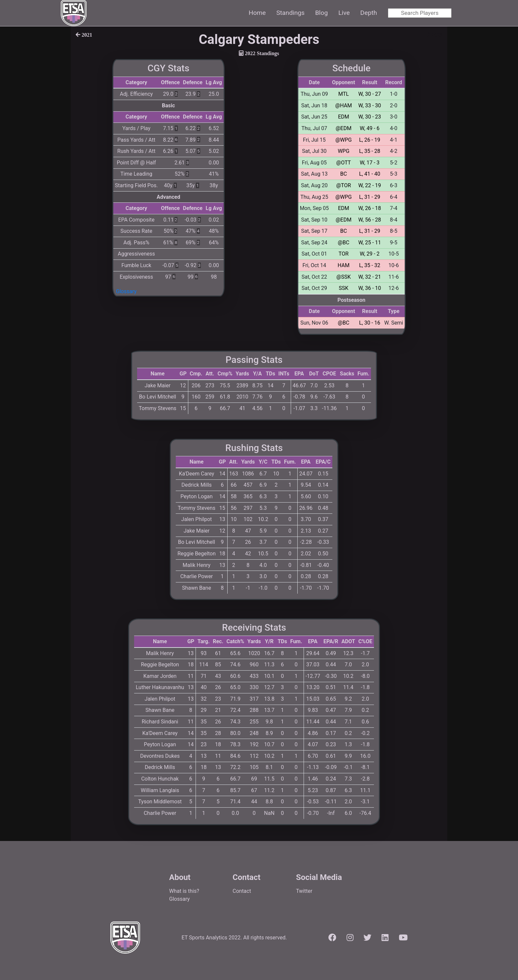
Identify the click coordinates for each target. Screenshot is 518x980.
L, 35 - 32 (370, 265)
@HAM (344, 105)
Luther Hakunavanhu (160, 687)
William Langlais (160, 790)
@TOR (344, 185)
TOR (344, 254)
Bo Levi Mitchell (158, 397)
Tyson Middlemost (160, 802)
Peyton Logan (196, 496)
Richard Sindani (160, 722)
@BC (344, 243)
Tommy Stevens (158, 408)
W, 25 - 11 (370, 243)
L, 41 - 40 (370, 174)
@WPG (344, 140)
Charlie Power (197, 576)
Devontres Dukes (160, 756)
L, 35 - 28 (370, 151)
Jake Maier (158, 385)
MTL (344, 94)
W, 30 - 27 (370, 94)
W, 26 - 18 (370, 208)
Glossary (126, 291)
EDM (344, 117)
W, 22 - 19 (370, 185)
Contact (242, 891)
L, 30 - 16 (370, 323)
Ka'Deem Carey (197, 474)
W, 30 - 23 (370, 117)
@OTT (344, 163)
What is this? (184, 891)
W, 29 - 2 (370, 254)
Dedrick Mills (197, 485)
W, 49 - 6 (370, 128)
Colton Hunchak (160, 779)
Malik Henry (197, 565)
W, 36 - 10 (370, 288)
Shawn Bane (197, 588)
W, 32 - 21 (370, 277)
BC (344, 174)
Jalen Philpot (197, 519)
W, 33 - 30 (370, 105)
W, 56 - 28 (370, 220)
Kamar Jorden (160, 676)
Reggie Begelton (197, 554)
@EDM (344, 128)
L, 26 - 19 (370, 140)
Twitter (304, 891)
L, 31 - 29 (370, 197)
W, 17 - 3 (370, 163)
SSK (343, 288)
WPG (343, 151)
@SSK (343, 277)
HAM (344, 265)
